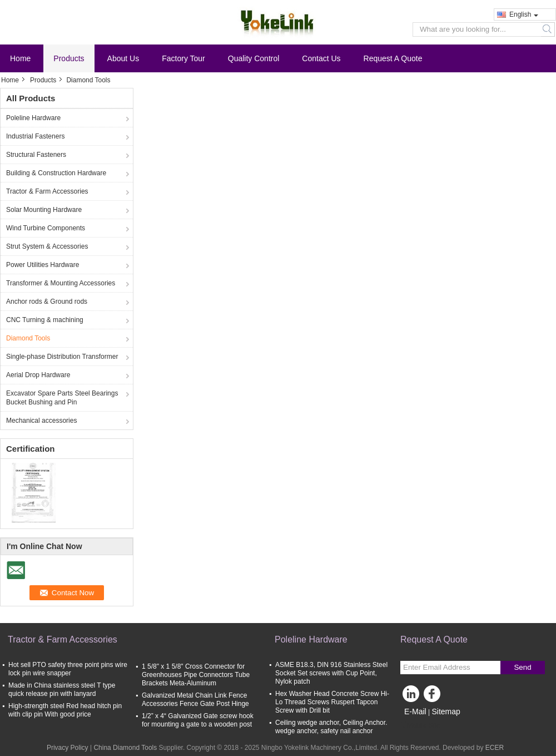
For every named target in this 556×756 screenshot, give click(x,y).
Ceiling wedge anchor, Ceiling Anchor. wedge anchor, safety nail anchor (331, 727)
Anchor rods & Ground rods (47, 302)
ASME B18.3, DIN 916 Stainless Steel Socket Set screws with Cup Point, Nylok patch (331, 673)
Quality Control (254, 58)
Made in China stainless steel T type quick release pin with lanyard (62, 690)
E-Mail (415, 711)
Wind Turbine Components (46, 228)
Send (522, 667)
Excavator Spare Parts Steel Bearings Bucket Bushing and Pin (62, 398)
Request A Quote (393, 58)
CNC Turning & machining (45, 320)
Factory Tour (183, 58)
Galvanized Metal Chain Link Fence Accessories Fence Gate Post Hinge (195, 700)
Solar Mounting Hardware (44, 210)
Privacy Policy (68, 748)
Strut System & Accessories (47, 246)
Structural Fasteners (36, 155)
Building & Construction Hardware (56, 173)
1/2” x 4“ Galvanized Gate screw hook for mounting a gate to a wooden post (198, 720)
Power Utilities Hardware (43, 265)
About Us (123, 58)
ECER (495, 748)
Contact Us (321, 58)
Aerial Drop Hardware (38, 375)
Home (20, 58)
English (524, 14)
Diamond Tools (28, 338)
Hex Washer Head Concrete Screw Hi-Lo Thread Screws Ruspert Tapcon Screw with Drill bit (332, 702)
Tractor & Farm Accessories (47, 191)
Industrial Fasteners (35, 136)
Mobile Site (420, 725)
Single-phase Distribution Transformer (62, 357)
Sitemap (446, 711)
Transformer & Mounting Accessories (61, 283)
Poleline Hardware (33, 118)
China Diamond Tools (125, 748)
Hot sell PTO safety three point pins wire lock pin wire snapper (68, 669)
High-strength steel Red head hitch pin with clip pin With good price (65, 710)
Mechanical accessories (41, 421)
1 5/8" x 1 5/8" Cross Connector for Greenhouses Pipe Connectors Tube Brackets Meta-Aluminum (196, 675)
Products (69, 58)
